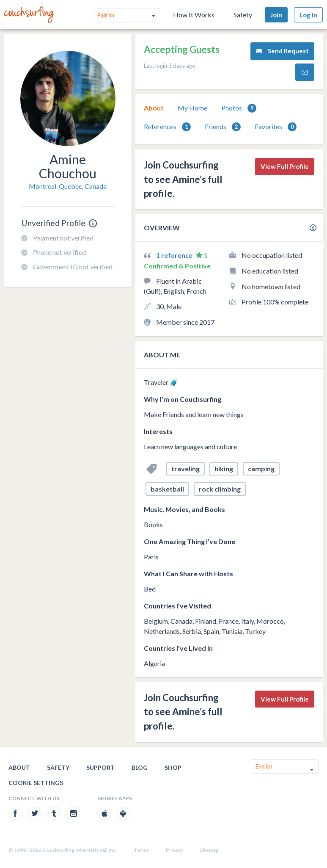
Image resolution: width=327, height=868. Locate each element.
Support (100, 767)
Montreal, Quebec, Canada (68, 186)
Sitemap (209, 850)
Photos (239, 108)
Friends (223, 127)
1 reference (175, 255)
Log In (308, 15)
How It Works (194, 15)
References (167, 127)
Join (276, 15)
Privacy (174, 850)
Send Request (282, 51)
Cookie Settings (36, 783)
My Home (192, 108)
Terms (141, 850)
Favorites (276, 127)
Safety (243, 15)
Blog (140, 767)
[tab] (154, 108)
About (154, 108)
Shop (173, 767)
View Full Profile (285, 166)
